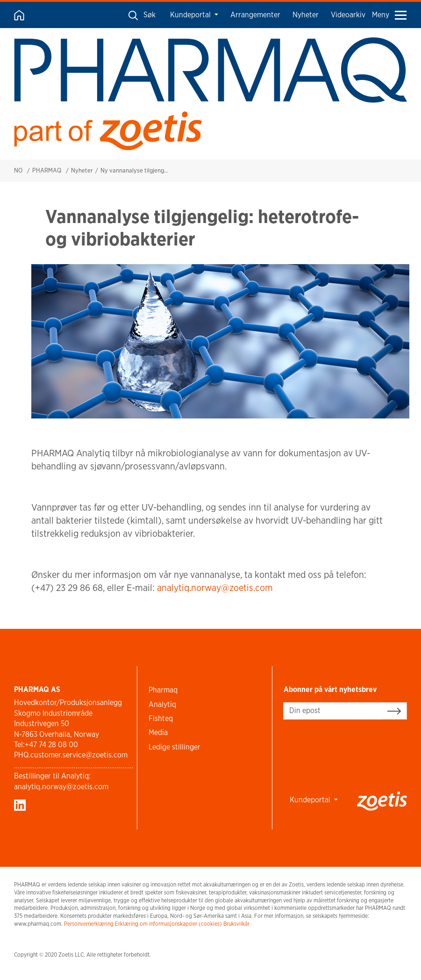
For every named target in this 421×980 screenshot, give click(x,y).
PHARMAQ (47, 170)
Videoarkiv (348, 15)
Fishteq (161, 718)
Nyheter (306, 15)
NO (18, 170)
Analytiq (162, 704)
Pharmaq (163, 690)
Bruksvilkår (236, 924)
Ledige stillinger (175, 747)
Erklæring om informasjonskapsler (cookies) (168, 924)
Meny (389, 15)
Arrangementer (255, 15)
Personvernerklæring (89, 924)
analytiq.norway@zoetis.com (215, 588)
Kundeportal (191, 15)
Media (158, 732)
